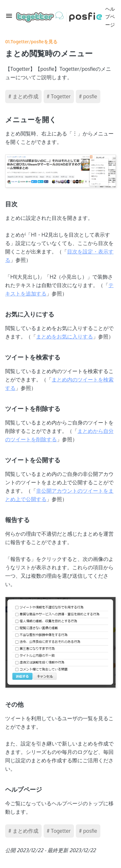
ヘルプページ (66, 17)
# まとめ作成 (23, 96)
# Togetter (59, 96)
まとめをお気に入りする (65, 337)
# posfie (88, 96)
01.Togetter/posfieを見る (31, 42)
